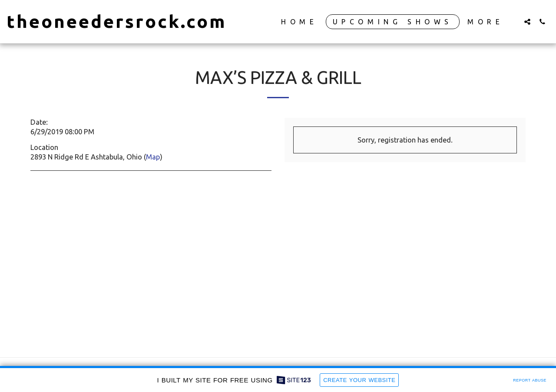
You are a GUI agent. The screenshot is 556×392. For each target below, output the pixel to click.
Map (153, 157)
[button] (527, 22)
